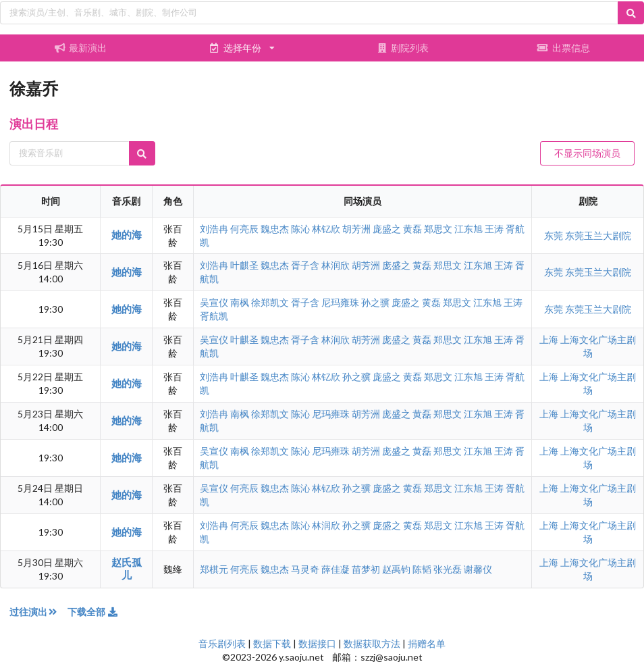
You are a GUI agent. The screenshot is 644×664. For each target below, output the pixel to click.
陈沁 (300, 229)
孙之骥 (375, 302)
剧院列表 (402, 48)
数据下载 (272, 643)
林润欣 (336, 265)
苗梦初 (366, 569)
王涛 (494, 229)
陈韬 (422, 569)
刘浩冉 (214, 229)
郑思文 (438, 229)
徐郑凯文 (270, 302)
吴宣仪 (214, 302)
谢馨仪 (478, 569)
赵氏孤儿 (127, 568)
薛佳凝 (336, 569)
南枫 (240, 302)
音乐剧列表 (222, 643)
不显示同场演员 (587, 153)
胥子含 (305, 265)
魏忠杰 (275, 229)
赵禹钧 (396, 569)
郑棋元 (214, 569)
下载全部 (93, 612)
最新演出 (80, 48)
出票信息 (564, 48)
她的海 (127, 234)
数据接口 (317, 643)
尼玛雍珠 (340, 302)
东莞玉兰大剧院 (598, 235)
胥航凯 (214, 316)
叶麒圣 (244, 265)
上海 (550, 339)
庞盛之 (387, 229)
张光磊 (448, 569)
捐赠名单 (427, 643)
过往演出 (38, 612)
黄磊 (412, 229)
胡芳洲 (356, 229)
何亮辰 (244, 229)
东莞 (555, 235)
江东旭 (468, 229)
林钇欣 (326, 229)
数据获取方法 (372, 643)
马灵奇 (305, 569)
